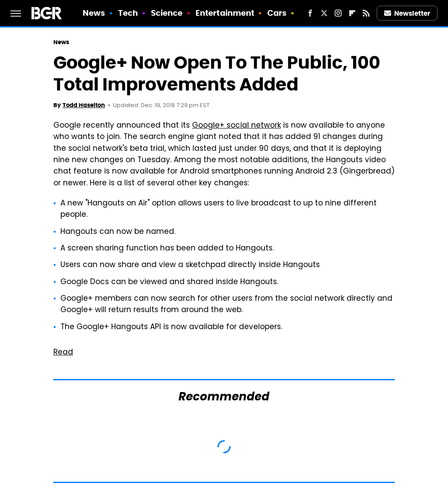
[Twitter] (324, 13)
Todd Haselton (84, 105)
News (94, 13)
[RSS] (366, 13)
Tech (128, 13)
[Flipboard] (352, 13)
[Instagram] (338, 13)
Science (167, 13)
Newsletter (407, 13)
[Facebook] (310, 13)
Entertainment (225, 13)
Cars (277, 13)
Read (63, 353)
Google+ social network (236, 126)
